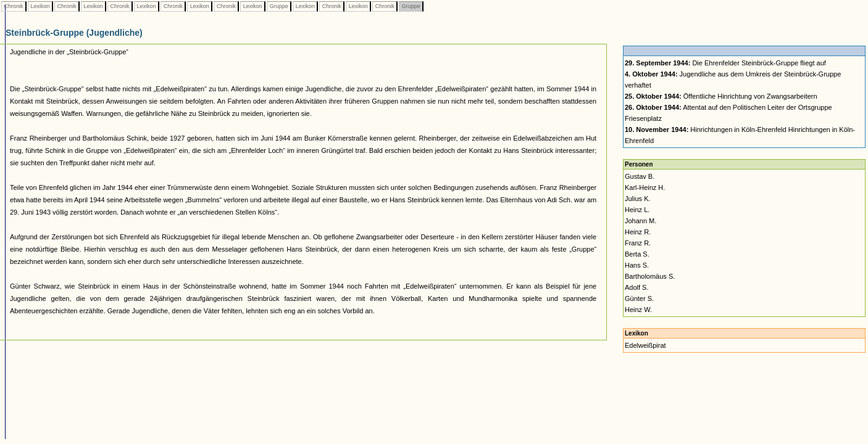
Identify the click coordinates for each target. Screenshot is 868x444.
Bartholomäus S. (650, 276)
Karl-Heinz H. (645, 187)
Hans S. (637, 265)
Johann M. (641, 221)
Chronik (14, 6)
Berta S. (637, 254)
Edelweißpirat (645, 345)
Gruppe (279, 6)
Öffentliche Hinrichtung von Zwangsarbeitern (721, 96)
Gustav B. (640, 176)
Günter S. (639, 298)
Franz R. (638, 243)
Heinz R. (638, 232)
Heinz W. (638, 310)
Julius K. (638, 199)
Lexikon (40, 6)
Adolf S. (637, 287)
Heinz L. (637, 210)
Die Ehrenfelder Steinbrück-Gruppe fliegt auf (725, 63)
